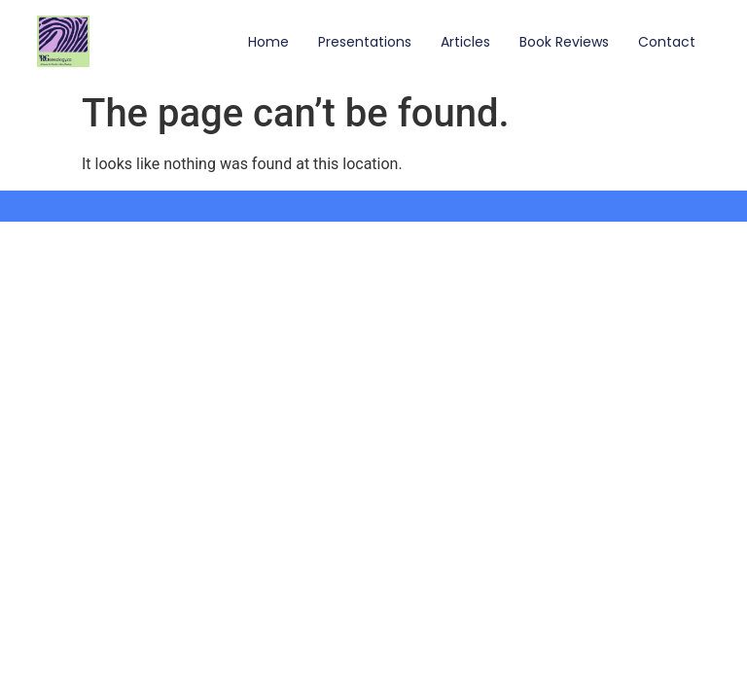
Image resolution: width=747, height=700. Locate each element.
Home (268, 42)
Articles (465, 42)
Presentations (365, 42)
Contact (667, 42)
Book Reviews (564, 42)
